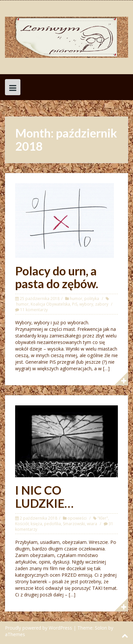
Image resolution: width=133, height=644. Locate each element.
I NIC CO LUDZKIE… (44, 497)
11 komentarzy (34, 310)
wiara (92, 524)
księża (36, 524)
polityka (92, 299)
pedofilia (53, 524)
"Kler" (103, 518)
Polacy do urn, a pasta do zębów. (57, 277)
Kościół (22, 524)
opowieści (77, 518)
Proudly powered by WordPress (39, 628)
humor (76, 299)
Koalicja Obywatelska (50, 304)
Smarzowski (74, 524)
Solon (101, 628)
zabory (102, 304)
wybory (86, 304)
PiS (75, 304)
